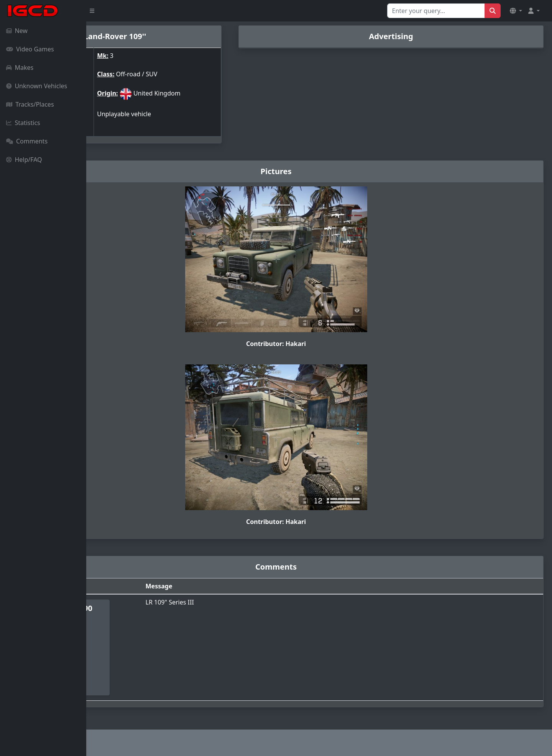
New (17, 31)
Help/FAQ (24, 160)
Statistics (23, 123)
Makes (20, 68)
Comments (27, 141)
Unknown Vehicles (37, 86)
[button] (516, 11)
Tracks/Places (30, 104)
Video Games (30, 49)
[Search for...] (436, 11)
